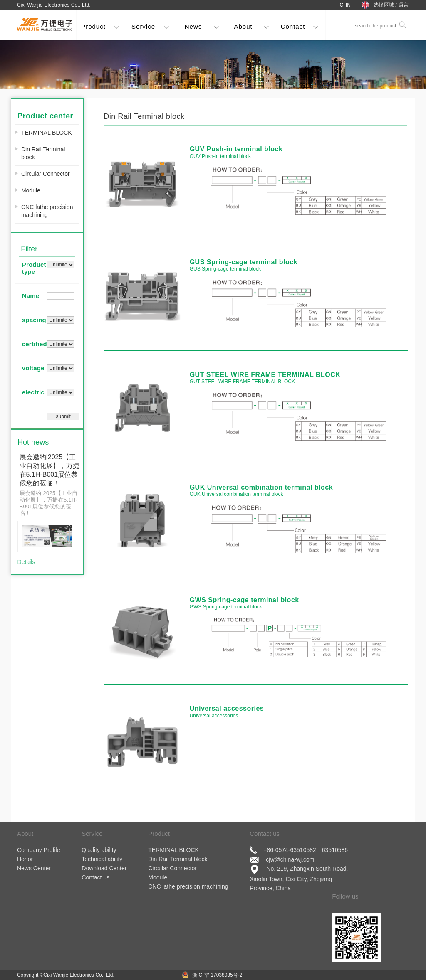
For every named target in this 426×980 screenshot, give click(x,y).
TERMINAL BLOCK (47, 133)
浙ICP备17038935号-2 (218, 975)
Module (31, 190)
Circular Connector (46, 174)
